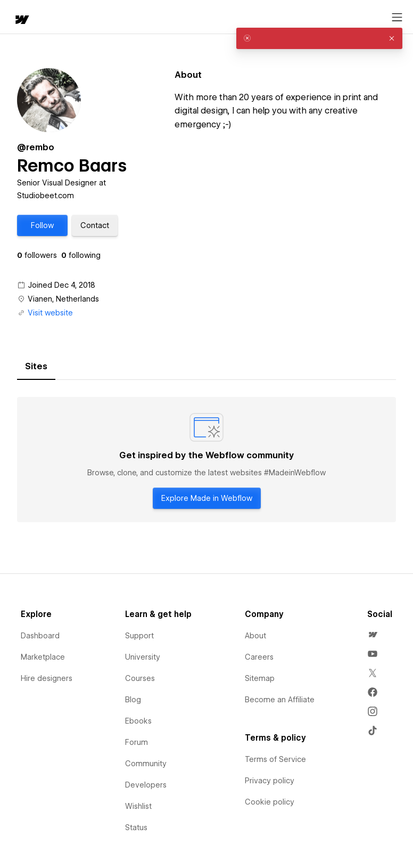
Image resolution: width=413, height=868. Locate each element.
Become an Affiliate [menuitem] (280, 700)
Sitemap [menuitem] (260, 678)
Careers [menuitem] (259, 657)
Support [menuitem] (139, 636)
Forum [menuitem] (137, 742)
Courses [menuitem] (140, 678)
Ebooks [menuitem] (138, 721)
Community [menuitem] (146, 764)
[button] (42, 225)
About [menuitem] (255, 636)
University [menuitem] (143, 657)
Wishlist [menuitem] (138, 806)
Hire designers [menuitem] (47, 678)
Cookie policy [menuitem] (270, 802)
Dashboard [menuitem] (40, 636)
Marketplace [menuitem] (43, 657)
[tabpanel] (206, 460)
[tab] (36, 367)
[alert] (319, 38)
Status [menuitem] (136, 828)
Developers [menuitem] (146, 785)
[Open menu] (397, 18)
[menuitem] (373, 635)
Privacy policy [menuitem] (270, 781)
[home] (21, 21)
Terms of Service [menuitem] (275, 759)
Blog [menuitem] (133, 700)
